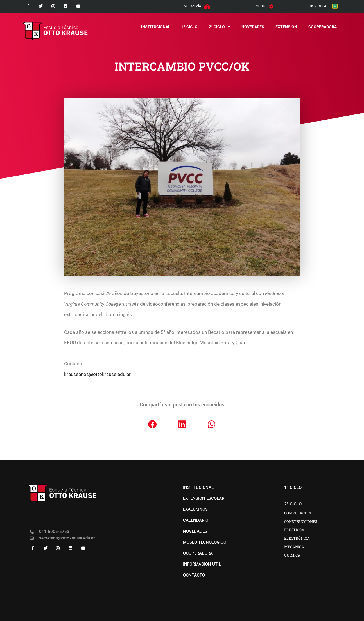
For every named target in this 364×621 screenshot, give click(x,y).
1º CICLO (190, 27)
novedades (253, 27)
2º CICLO (220, 27)
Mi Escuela (192, 6)
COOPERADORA (323, 27)
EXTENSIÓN (286, 27)
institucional (156, 27)
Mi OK (260, 6)
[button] (152, 424)
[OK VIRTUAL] (335, 6)
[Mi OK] (271, 6)
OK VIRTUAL (318, 6)
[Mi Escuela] (207, 6)
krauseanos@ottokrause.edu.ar (97, 374)
